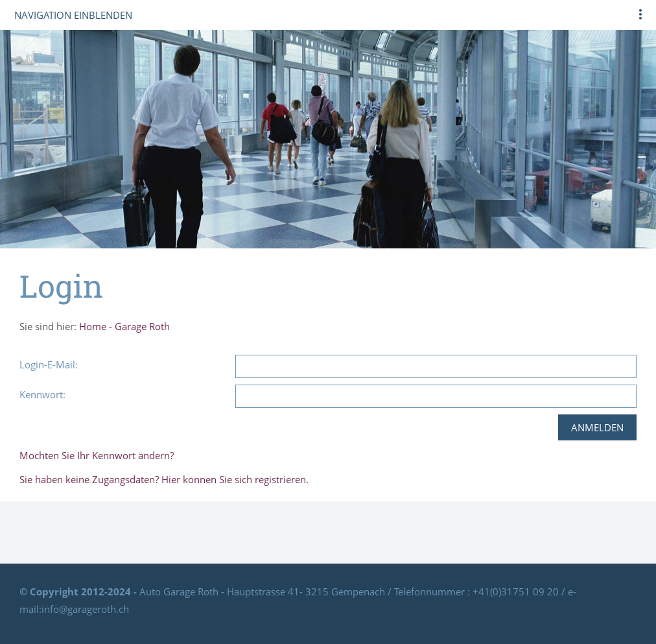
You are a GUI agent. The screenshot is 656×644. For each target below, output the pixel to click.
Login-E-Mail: (49, 364)
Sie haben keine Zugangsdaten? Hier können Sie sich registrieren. (164, 479)
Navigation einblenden (73, 15)
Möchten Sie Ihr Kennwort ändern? (97, 455)
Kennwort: (42, 394)
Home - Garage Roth (124, 326)
